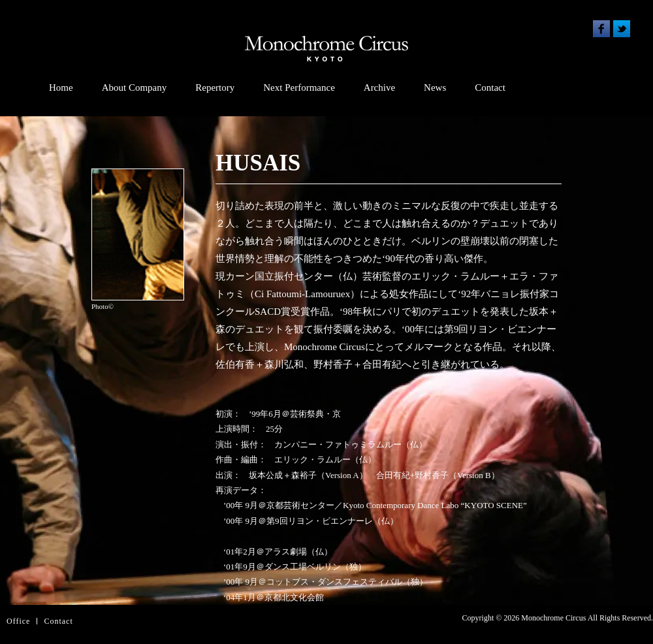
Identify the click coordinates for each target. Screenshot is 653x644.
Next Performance (299, 88)
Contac (57, 621)
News (435, 88)
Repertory (215, 88)
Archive (379, 88)
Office (18, 621)
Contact (490, 88)
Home (61, 88)
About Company (135, 88)
